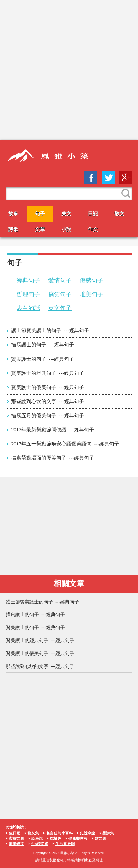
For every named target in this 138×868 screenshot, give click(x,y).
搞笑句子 (60, 294)
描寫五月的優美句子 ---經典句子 (47, 416)
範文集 (33, 833)
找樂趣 (56, 838)
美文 (66, 214)
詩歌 (13, 229)
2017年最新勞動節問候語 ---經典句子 (52, 430)
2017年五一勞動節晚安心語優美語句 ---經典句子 (65, 444)
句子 (40, 214)
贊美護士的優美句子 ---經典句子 (47, 387)
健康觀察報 (78, 838)
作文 (93, 229)
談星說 (37, 838)
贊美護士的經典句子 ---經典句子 (47, 373)
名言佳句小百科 (59, 833)
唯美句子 (91, 294)
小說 (66, 229)
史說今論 (88, 833)
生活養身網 (65, 844)
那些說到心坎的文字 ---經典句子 (47, 401)
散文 (119, 214)
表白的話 (28, 308)
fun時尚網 (40, 844)
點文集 (100, 838)
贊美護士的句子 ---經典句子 (42, 359)
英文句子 (60, 308)
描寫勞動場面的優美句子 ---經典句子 (52, 458)
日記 (93, 214)
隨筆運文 (17, 844)
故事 (13, 214)
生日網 (15, 833)
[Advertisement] (69, 70)
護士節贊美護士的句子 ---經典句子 (50, 331)
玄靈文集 (17, 838)
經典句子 (28, 280)
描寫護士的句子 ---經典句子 (42, 345)
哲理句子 (28, 294)
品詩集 (108, 833)
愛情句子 (60, 280)
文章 (40, 229)
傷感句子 (91, 280)
